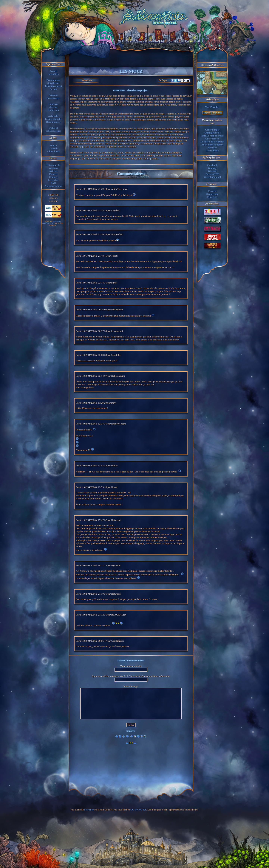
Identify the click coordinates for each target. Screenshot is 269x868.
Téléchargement (53, 86)
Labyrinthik (212, 151)
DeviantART (212, 174)
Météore (212, 148)
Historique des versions (53, 166)
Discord (212, 171)
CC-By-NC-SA (138, 810)
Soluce (53, 145)
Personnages (53, 98)
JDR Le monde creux (212, 136)
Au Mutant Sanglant (212, 145)
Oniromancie (212, 139)
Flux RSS (212, 197)
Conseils (53, 148)
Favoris (212, 191)
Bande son (53, 110)
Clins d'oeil (53, 151)
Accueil (53, 71)
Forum (53, 89)
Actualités (53, 74)
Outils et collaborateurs (53, 129)
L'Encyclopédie (53, 119)
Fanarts (53, 174)
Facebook (212, 165)
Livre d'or (53, 180)
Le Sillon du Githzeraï (212, 142)
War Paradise (212, 107)
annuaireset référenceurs (52, 222)
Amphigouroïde (212, 133)
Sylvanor (89, 810)
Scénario (53, 95)
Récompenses (53, 122)
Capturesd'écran (53, 105)
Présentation (53, 80)
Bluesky (212, 168)
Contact (53, 177)
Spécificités (53, 83)
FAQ (53, 183)
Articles (53, 171)
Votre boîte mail (212, 177)
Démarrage (212, 194)
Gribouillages (212, 130)
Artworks (53, 116)
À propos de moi (53, 186)
